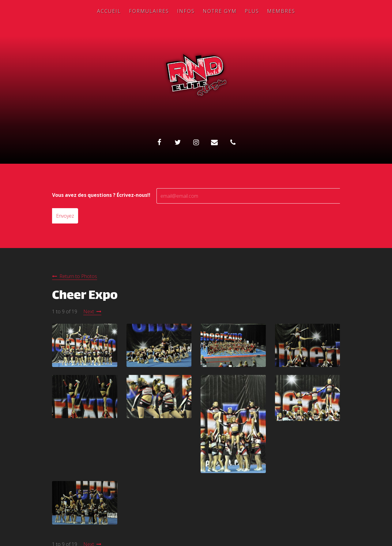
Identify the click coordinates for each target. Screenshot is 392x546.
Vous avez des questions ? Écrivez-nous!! (101, 195)
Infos (186, 11)
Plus (252, 11)
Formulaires (149, 11)
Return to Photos (78, 276)
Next (89, 311)
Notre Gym (220, 11)
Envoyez (65, 216)
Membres (281, 11)
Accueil (109, 11)
